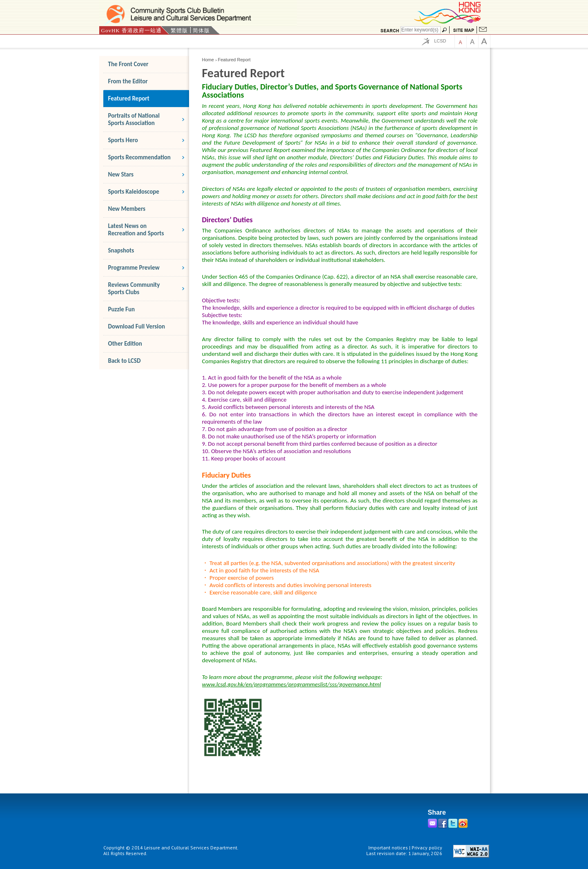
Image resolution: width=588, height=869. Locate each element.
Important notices (388, 848)
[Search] (421, 30)
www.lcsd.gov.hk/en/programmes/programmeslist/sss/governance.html (292, 684)
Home (208, 60)
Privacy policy (427, 848)
